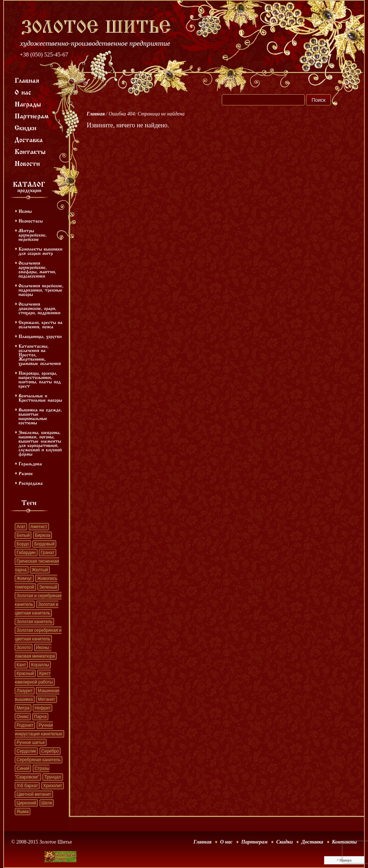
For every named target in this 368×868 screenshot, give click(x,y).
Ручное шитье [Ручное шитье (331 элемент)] (31, 742)
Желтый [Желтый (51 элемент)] (40, 570)
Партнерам (254, 842)
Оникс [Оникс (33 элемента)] (23, 717)
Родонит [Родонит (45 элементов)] (25, 725)
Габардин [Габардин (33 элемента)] (26, 553)
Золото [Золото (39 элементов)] (24, 647)
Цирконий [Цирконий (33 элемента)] (26, 803)
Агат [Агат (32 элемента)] (21, 527)
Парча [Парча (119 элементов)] (41, 717)
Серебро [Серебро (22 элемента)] (50, 751)
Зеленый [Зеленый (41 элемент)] (48, 587)
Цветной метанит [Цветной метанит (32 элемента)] (34, 794)
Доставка (312, 842)
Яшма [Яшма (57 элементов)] (23, 812)
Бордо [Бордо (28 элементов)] (23, 544)
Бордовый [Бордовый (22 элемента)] (44, 544)
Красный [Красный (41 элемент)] (25, 673)
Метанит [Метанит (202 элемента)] (46, 699)
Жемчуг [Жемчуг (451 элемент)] (24, 578)
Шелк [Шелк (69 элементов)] (47, 803)
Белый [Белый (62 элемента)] (23, 535)
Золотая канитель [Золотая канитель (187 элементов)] (34, 622)
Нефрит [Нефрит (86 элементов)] (42, 708)
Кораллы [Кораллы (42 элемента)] (40, 665)
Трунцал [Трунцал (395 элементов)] (53, 777)
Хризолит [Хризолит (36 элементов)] (53, 786)
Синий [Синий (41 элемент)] (23, 768)
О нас (226, 842)
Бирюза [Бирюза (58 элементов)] (42, 535)
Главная (96, 114)
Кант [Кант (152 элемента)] (21, 665)
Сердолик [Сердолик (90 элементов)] (26, 751)
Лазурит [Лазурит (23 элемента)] (25, 691)
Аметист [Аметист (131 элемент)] (39, 527)
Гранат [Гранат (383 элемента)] (48, 553)
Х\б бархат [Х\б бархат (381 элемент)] (27, 786)
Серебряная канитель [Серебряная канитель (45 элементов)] (39, 760)
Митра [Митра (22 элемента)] (23, 708)
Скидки (284, 842)
